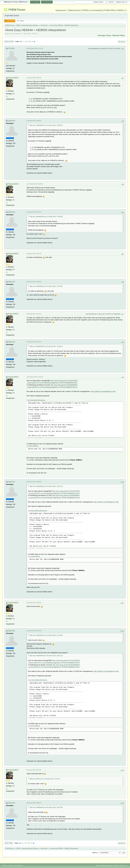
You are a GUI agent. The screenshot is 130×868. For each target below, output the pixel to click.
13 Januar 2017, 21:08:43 (34, 282)
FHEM (85, 10)
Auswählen (34, 400)
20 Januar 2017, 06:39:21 (34, 803)
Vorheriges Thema (104, 35)
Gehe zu (95, 853)
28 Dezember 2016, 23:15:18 (35, 48)
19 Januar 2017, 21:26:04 (34, 631)
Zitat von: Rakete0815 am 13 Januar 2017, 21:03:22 (46, 286)
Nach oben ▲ (124, 866)
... (25, 41)
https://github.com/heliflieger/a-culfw (103, 391)
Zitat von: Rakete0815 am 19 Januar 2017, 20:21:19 (46, 486)
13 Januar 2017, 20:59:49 (35, 184)
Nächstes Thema (119, 35)
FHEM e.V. (122, 10)
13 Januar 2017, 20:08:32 (34, 78)
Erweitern (42, 400)
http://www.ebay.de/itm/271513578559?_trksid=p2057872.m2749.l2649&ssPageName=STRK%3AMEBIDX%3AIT (52, 382)
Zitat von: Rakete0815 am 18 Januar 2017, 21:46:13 (46, 346)
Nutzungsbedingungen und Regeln (109, 866)
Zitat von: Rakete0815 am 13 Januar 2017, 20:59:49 (46, 217)
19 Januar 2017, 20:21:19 (35, 377)
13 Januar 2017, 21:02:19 (34, 212)
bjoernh (12, 121)
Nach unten (9, 42)
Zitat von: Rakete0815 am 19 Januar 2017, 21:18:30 (46, 635)
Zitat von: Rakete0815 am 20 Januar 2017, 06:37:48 (46, 807)
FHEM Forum (17, 10)
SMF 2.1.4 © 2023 (8, 866)
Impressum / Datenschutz (68, 10)
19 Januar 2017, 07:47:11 (34, 342)
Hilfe (97, 866)
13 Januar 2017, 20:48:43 (34, 121)
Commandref (96, 10)
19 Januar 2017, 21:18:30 (34, 603)
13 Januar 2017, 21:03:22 (34, 254)
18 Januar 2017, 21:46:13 (34, 314)
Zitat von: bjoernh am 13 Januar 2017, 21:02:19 (45, 779)
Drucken (122, 42)
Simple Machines (18, 866)
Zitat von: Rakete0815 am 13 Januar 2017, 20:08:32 (46, 125)
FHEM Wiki (109, 10)
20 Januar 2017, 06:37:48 (34, 770)
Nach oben (9, 843)
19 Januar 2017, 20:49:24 (34, 482)
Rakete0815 (13, 78)
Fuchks (11, 48)
